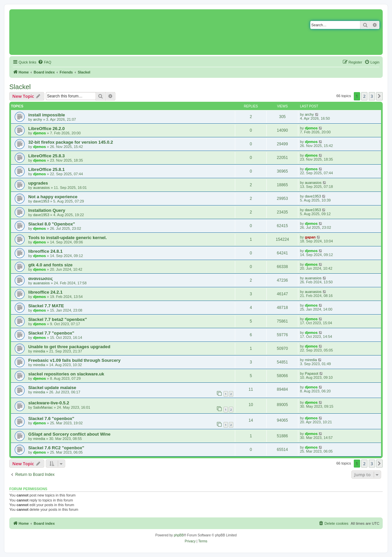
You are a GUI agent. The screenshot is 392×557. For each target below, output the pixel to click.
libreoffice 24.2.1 (45, 292)
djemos (40, 133)
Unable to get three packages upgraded (69, 347)
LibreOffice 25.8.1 (47, 169)
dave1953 (41, 201)
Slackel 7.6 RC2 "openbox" (56, 448)
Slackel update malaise (52, 388)
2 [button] (364, 96)
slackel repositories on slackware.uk (66, 374)
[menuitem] (45, 62)
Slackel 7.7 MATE (46, 306)
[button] (379, 96)
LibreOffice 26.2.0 (47, 129)
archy (38, 119)
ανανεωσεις (41, 278)
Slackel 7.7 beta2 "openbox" (58, 319)
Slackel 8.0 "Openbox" (52, 224)
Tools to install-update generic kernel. (67, 238)
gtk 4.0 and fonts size (50, 265)
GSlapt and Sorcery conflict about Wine (69, 434)
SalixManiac (43, 407)
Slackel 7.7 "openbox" (51, 333)
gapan (310, 237)
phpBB (179, 535)
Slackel (20, 87)
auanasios (42, 188)
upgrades (38, 183)
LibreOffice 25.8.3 (47, 156)
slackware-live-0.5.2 (49, 403)
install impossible (47, 115)
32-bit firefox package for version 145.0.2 (71, 142)
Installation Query (47, 210)
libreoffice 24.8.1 (45, 251)
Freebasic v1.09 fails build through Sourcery (74, 360)
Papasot (312, 373)
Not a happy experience (53, 197)
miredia (39, 351)
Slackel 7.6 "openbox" (51, 418)
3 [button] (372, 96)
